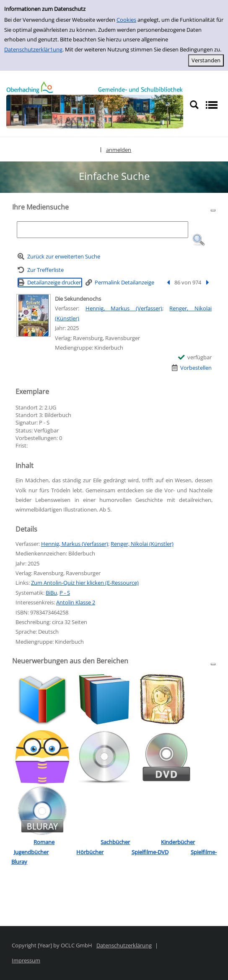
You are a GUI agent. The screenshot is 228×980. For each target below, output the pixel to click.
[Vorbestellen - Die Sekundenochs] (192, 368)
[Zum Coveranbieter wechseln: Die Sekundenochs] (34, 315)
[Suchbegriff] (102, 230)
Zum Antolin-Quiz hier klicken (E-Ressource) (85, 583)
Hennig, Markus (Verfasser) (124, 308)
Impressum (26, 960)
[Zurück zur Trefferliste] (41, 270)
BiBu (51, 593)
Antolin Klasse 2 (76, 602)
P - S (65, 593)
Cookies (126, 20)
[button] (199, 240)
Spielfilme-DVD (150, 852)
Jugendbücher (31, 852)
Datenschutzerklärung (124, 945)
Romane (44, 842)
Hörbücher (90, 852)
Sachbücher (115, 842)
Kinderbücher (178, 842)
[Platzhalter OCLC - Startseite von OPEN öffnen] (95, 105)
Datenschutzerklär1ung (33, 49)
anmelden (119, 150)
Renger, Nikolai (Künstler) (142, 544)
